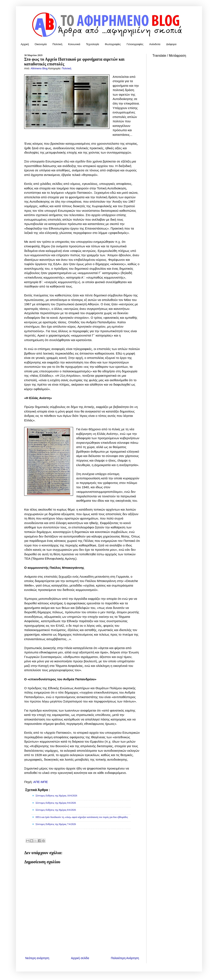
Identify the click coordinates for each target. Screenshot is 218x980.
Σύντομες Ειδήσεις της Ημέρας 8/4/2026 (56, 810)
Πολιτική (57, 44)
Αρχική (25, 44)
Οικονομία (41, 44)
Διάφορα (171, 44)
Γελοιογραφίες (135, 44)
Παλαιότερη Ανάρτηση (125, 958)
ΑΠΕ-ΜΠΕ (41, 782)
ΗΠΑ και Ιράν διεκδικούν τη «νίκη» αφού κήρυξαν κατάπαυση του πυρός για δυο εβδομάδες (82, 817)
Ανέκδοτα (155, 44)
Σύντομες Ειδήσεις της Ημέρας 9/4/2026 (56, 803)
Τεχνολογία (93, 44)
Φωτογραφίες (113, 44)
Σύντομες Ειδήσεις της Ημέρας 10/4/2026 (56, 796)
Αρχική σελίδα (80, 958)
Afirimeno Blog (39, 69)
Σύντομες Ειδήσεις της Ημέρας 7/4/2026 (56, 824)
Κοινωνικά (74, 44)
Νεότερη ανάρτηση (37, 958)
